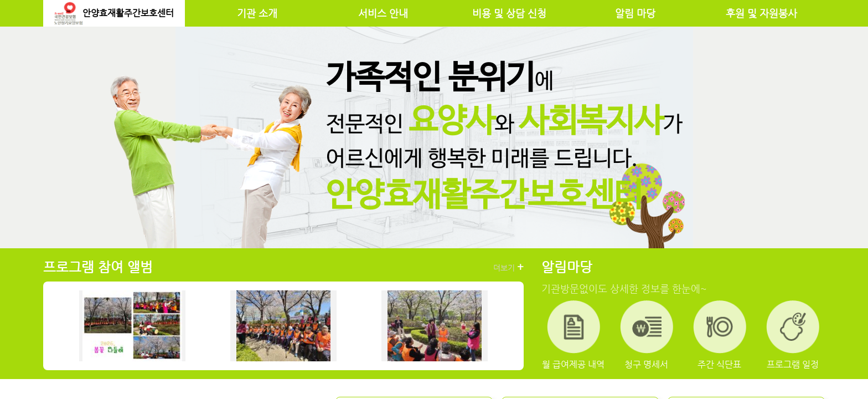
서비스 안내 (383, 13)
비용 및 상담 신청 (509, 13)
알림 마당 (635, 13)
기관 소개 (257, 13)
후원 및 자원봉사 (761, 13)
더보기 (508, 267)
